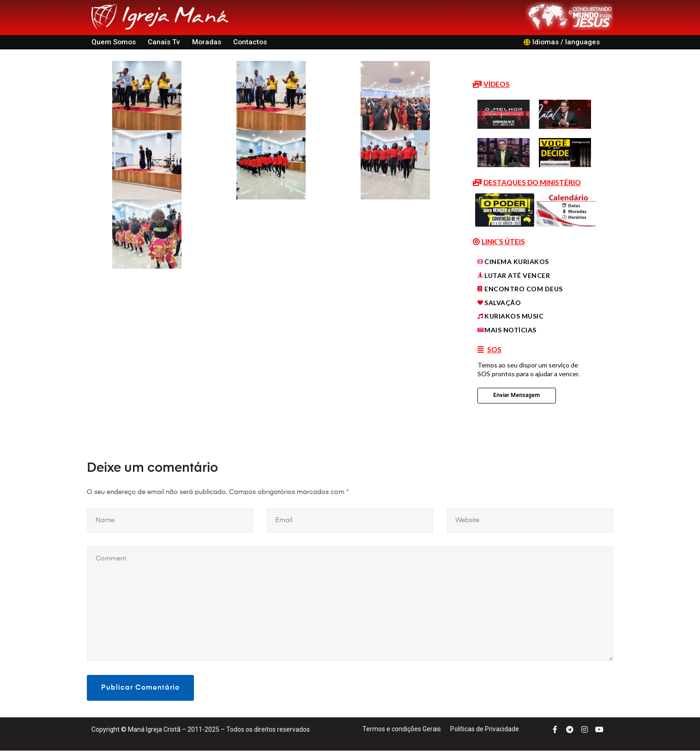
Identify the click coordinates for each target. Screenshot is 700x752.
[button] (491, 84)
